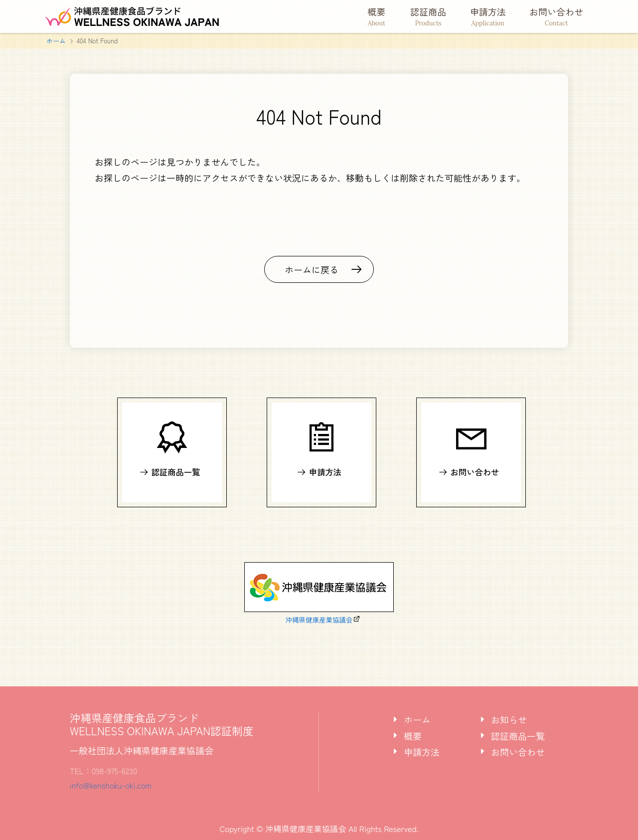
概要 (377, 16)
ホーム (56, 41)
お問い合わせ (556, 16)
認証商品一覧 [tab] (518, 736)
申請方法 (488, 16)
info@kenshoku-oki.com (111, 785)
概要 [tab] (413, 736)
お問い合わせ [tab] (518, 752)
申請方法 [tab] (422, 752)
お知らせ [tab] (509, 719)
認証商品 (428, 16)
